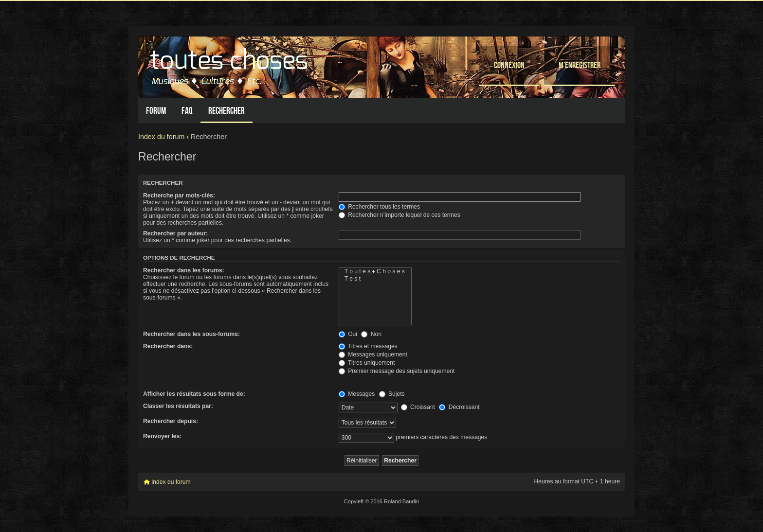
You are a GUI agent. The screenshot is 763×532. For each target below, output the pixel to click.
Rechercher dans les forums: (184, 270)
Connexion (509, 65)
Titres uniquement (367, 363)
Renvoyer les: (162, 436)
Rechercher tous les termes (379, 207)
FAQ (187, 111)
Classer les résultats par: (178, 406)
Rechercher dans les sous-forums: (191, 334)
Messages (357, 394)
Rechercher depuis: (171, 421)
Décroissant (459, 407)
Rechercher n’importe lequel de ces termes (400, 215)
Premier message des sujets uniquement (397, 371)
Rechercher (227, 111)
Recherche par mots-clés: (179, 195)
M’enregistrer (580, 65)
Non (371, 334)
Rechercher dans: (168, 346)
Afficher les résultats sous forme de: (194, 394)
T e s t (375, 279)
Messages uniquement (373, 355)
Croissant (418, 407)
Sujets (392, 394)
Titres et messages (368, 346)
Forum (156, 111)
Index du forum (161, 137)
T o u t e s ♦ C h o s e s (375, 272)
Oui (348, 334)
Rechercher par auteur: (175, 233)
